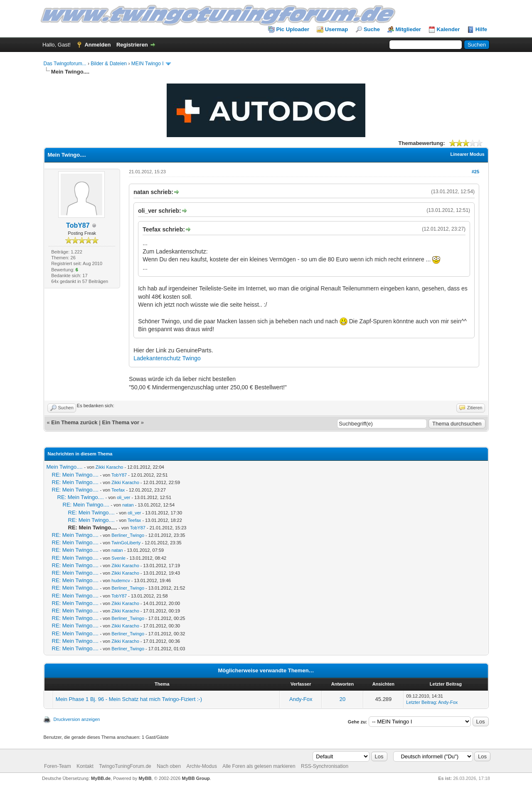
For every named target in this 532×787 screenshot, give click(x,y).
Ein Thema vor (121, 422)
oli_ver (123, 497)
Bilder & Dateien (109, 64)
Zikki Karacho (110, 467)
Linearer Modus (468, 154)
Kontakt (85, 766)
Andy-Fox (301, 699)
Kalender (448, 29)
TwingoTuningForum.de (125, 766)
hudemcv (121, 580)
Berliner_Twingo (128, 535)
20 (342, 699)
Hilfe (481, 29)
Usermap (337, 29)
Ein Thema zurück (74, 422)
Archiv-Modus (202, 766)
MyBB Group (196, 778)
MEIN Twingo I (148, 64)
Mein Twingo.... (65, 467)
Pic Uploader (293, 29)
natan (128, 505)
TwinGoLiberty (126, 543)
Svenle (118, 558)
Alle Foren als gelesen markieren (259, 766)
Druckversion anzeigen (77, 719)
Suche (372, 29)
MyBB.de (101, 778)
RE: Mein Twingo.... (75, 475)
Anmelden (97, 45)
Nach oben (169, 766)
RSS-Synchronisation (325, 766)
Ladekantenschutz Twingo (167, 358)
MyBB (145, 778)
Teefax (118, 490)
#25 (475, 172)
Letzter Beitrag (421, 702)
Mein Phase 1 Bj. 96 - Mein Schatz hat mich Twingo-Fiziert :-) (129, 699)
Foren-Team (58, 766)
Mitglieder (408, 29)
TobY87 (78, 225)
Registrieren (132, 45)
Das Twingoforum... (65, 64)
